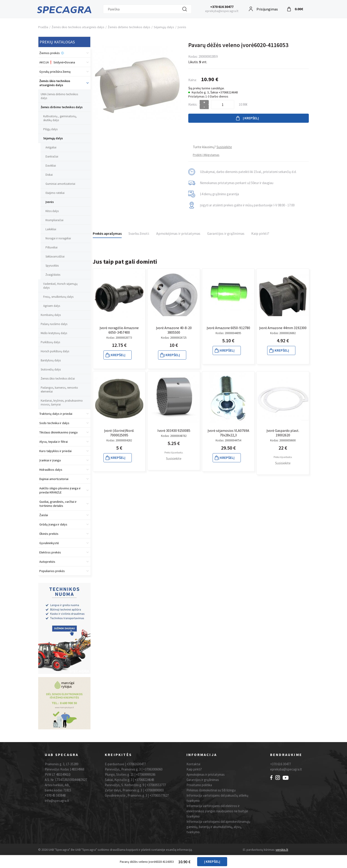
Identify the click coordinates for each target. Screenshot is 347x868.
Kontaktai (193, 764)
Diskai (49, 175)
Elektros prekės (50, 552)
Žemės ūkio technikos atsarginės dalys (78, 27)
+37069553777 (156, 785)
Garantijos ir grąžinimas (226, 233)
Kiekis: (193, 104)
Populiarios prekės (52, 571)
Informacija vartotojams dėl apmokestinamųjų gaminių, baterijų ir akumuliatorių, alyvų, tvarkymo (218, 827)
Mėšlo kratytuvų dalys (54, 333)
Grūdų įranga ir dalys (53, 524)
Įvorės (182, 27)
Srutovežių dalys (51, 369)
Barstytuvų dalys (51, 360)
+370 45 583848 (55, 795)
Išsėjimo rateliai (55, 193)
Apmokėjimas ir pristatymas (178, 233)
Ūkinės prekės (49, 534)
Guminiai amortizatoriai (60, 184)
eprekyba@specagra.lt (286, 769)
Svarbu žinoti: (139, 233)
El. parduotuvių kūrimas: (259, 850)
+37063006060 (153, 769)
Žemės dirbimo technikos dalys (129, 27)
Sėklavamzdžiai (55, 256)
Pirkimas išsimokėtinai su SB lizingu (211, 790)
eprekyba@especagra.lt (222, 11)
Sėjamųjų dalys (164, 27)
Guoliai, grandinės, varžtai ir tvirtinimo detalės (58, 504)
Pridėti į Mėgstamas (206, 155)
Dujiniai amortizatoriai (54, 479)
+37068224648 (144, 780)
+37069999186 (146, 774)
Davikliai (51, 166)
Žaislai (44, 515)
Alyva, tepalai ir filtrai (54, 442)
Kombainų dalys (51, 315)
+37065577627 (159, 795)
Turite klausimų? (212, 147)
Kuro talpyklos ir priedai (55, 451)
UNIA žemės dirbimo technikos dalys (59, 96)
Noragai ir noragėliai (58, 238)
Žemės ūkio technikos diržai (58, 379)
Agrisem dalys (52, 306)
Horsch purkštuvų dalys (55, 351)
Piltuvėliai (52, 247)
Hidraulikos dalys (51, 470)
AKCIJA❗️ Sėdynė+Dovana (57, 62)
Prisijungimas (267, 9)
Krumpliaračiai (54, 220)
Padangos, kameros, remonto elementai (59, 390)
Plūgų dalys (50, 129)
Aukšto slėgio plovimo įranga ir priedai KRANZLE (60, 490)
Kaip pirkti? (260, 233)
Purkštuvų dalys (50, 342)
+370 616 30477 (222, 7)
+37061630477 (136, 764)
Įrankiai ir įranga (50, 460)
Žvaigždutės (53, 275)
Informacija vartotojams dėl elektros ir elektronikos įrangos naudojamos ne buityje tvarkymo (217, 811)
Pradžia (43, 27)
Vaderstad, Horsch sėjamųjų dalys (60, 286)
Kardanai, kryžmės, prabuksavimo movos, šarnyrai (62, 403)
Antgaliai (51, 147)
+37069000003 (154, 790)
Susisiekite (174, 459)
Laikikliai (51, 229)
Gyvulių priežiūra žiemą (55, 72)
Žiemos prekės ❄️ (52, 53)
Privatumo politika (199, 785)
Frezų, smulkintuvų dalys (58, 297)
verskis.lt (282, 850)
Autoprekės (47, 562)
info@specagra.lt (57, 801)
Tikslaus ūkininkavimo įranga (58, 432)
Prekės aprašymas (107, 233)
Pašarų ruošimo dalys (54, 324)
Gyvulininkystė (49, 543)
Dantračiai (52, 156)
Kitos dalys (52, 211)
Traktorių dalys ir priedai (56, 414)
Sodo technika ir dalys (54, 423)
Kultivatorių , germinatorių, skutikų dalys (60, 118)
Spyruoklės (52, 266)
